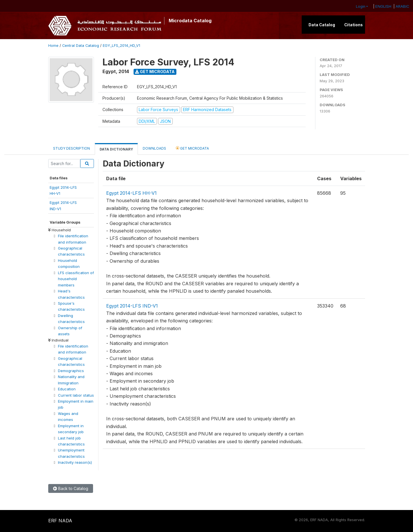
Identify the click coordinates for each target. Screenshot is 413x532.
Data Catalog (322, 25)
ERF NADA (60, 521)
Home (53, 46)
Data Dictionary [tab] (116, 149)
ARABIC (402, 6)
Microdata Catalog (190, 21)
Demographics (71, 371)
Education (67, 389)
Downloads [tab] (154, 148)
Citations (353, 25)
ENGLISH (383, 6)
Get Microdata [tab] (192, 148)
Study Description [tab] (71, 148)
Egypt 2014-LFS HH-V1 (131, 193)
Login (361, 6)
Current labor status (76, 395)
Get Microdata (155, 72)
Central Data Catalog (81, 46)
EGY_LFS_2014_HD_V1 (121, 46)
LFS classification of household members (76, 279)
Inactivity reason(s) (75, 462)
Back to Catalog (71, 488)
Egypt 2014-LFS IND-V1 (132, 306)
